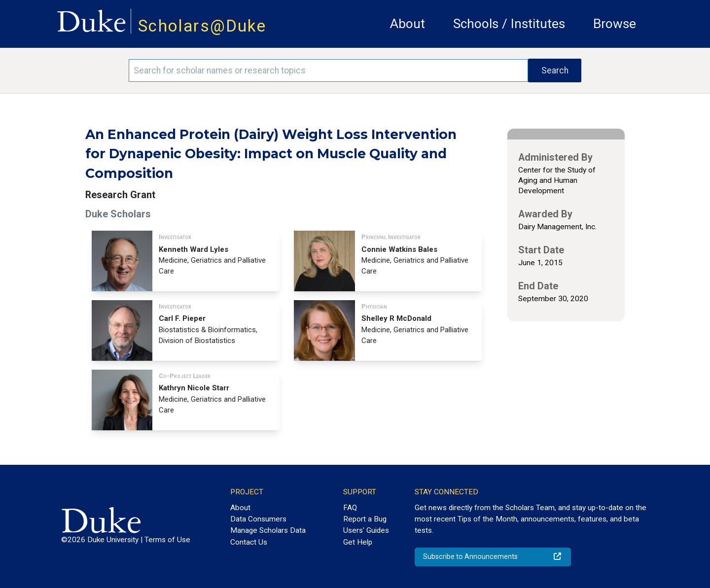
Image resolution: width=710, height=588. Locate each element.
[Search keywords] (328, 70)
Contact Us (249, 542)
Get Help (358, 542)
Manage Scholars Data (268, 530)
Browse (615, 24)
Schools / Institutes (509, 24)
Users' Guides (366, 530)
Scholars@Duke (202, 26)
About (408, 24)
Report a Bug (365, 519)
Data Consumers (258, 519)
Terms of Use (167, 540)
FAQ (350, 508)
